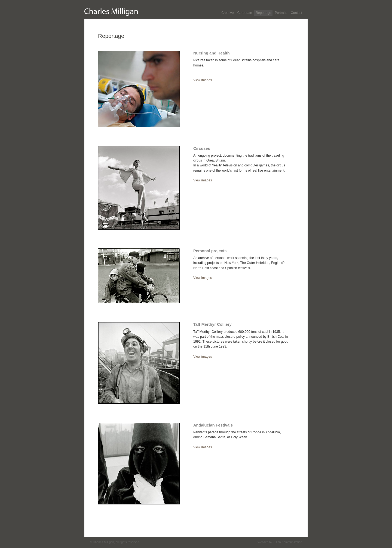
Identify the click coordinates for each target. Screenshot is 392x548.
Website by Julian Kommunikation (280, 542)
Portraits (281, 13)
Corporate (245, 13)
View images (203, 80)
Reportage (263, 13)
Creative (227, 13)
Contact (296, 13)
